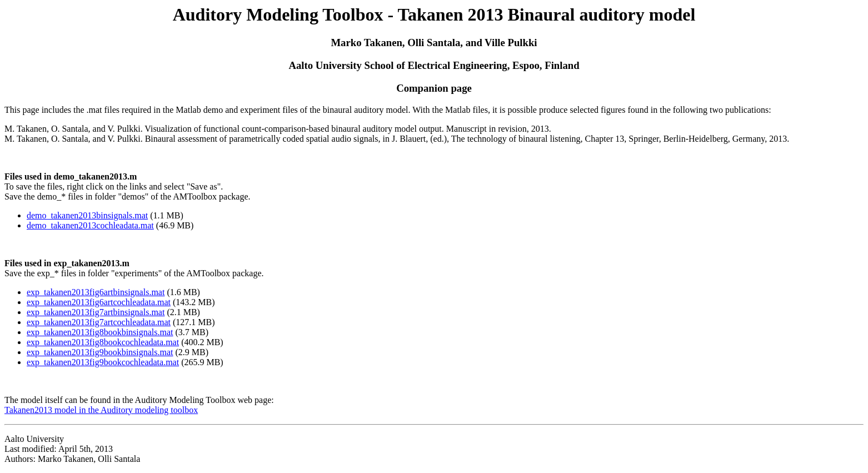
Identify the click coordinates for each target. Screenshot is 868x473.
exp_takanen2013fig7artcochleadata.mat (99, 322)
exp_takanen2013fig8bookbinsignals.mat (100, 332)
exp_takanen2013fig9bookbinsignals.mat (100, 352)
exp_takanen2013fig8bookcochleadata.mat (103, 342)
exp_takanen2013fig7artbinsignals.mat (96, 312)
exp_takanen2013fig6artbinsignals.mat (96, 292)
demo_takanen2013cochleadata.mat (90, 225)
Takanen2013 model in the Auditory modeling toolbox (101, 410)
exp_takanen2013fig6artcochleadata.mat (99, 302)
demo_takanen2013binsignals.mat (87, 215)
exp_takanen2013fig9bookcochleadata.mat (103, 362)
